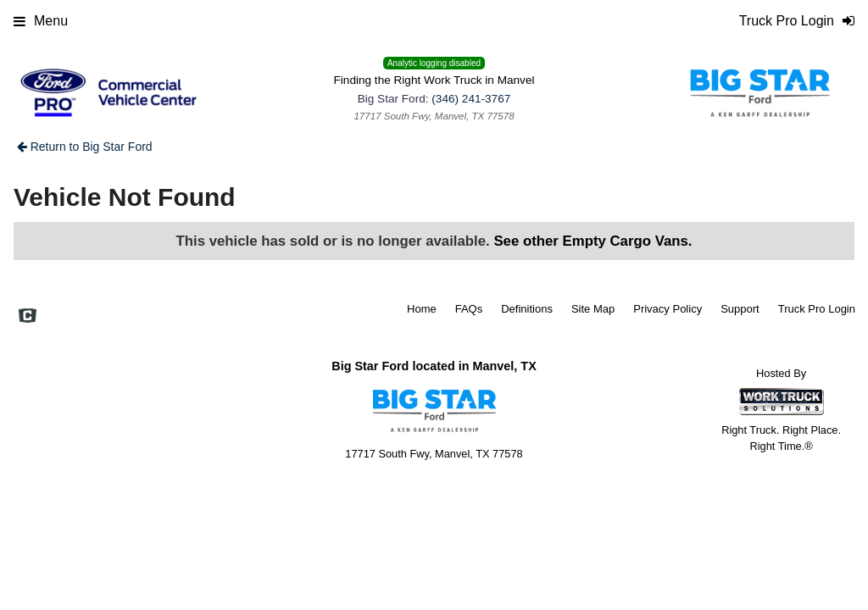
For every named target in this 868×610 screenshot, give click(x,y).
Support (740, 309)
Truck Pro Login (817, 309)
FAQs (469, 309)
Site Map (593, 309)
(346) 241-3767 (471, 99)
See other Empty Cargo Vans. (593, 241)
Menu (41, 21)
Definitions (527, 309)
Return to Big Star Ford (85, 147)
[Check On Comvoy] (28, 317)
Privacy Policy (668, 309)
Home (422, 309)
